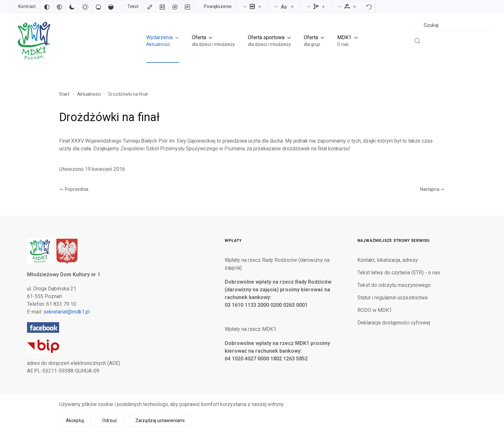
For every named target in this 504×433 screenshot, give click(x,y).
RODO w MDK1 (375, 310)
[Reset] (369, 6)
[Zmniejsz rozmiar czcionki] (276, 6)
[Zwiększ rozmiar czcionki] (292, 6)
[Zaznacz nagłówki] (162, 6)
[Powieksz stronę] (260, 6)
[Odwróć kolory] (47, 6)
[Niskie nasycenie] (98, 6)
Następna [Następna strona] (432, 189)
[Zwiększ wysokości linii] (323, 6)
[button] (163, 41)
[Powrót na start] (33, 41)
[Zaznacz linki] (150, 6)
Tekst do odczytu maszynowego (394, 285)
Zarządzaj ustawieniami (160, 420)
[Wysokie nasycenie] (111, 6)
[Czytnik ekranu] (175, 6)
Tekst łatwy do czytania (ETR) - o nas (399, 273)
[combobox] (453, 25)
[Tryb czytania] (187, 6)
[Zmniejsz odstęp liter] (340, 6)
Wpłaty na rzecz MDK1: (251, 329)
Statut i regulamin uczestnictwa (392, 298)
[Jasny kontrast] (85, 6)
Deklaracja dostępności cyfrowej (394, 323)
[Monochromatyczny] (59, 6)
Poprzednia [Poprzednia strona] (74, 189)
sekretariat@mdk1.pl (67, 312)
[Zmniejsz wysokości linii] (309, 6)
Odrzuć (110, 420)
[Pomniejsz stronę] (245, 6)
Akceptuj (75, 420)
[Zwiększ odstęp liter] (355, 6)
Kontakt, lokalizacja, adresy (388, 260)
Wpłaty (233, 241)
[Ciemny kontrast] (72, 6)
